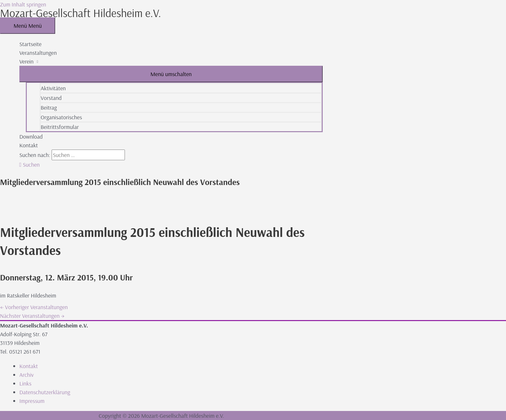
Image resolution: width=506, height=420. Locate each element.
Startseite (30, 44)
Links (25, 383)
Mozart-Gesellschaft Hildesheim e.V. (81, 13)
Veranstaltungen (38, 53)
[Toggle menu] (171, 74)
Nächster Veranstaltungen (32, 316)
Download (31, 137)
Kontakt (29, 145)
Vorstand (51, 98)
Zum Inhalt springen (23, 4)
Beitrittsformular (60, 127)
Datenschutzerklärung (45, 392)
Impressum (32, 401)
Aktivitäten (53, 88)
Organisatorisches (61, 117)
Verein (26, 61)
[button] (30, 165)
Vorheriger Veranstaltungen (34, 307)
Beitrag (49, 107)
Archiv (27, 375)
